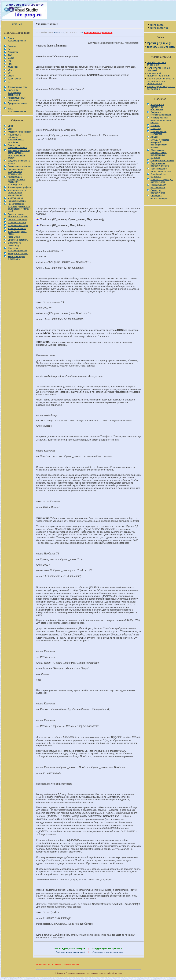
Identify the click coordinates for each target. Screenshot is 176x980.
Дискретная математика (19, 166)
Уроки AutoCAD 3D (17, 229)
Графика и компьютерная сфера (161, 114)
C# (9, 73)
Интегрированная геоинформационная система (161, 120)
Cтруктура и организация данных (161, 197)
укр (21, 24)
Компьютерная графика (19, 187)
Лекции (154, 137)
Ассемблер (13, 52)
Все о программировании (17, 110)
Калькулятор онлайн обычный (159, 69)
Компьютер (156, 129)
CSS (10, 70)
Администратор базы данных (108, 952)
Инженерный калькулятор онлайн (159, 75)
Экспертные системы (18, 254)
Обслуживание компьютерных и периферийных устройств (159, 154)
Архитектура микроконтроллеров (17, 146)
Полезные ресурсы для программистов (162, 181)
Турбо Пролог (14, 79)
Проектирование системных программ (18, 215)
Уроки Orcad (14, 237)
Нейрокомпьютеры (17, 201)
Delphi (11, 76)
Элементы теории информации (16, 258)
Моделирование (16, 198)
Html (10, 64)
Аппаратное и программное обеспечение (157, 107)
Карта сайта (157, 25)
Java (10, 55)
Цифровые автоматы (18, 240)
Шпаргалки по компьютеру (14, 244)
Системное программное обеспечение (14, 92)
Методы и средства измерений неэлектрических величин (160, 144)
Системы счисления (17, 220)
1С (9, 82)
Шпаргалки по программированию (17, 249)
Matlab (11, 58)
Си (9, 49)
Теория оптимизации (18, 226)
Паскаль (12, 46)
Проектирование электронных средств (161, 170)
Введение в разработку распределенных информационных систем (19, 154)
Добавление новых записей (70, 952)
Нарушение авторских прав (98, 33)
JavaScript (13, 67)
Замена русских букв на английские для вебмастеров (161, 81)
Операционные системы (162, 160)
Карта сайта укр (159, 28)
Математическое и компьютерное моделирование (17, 193)
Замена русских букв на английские (161, 88)
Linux (10, 126)
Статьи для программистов (158, 192)
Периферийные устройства (158, 175)
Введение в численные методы (19, 162)
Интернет (155, 126)
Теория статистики (17, 223)
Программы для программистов (158, 186)
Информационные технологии (17, 99)
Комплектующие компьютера (158, 133)
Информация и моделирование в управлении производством (16, 181)
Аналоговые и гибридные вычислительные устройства (16, 138)
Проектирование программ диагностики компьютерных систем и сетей (19, 208)
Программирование (17, 103)
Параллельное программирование (160, 165)
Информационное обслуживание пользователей (16, 172)
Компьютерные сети (17, 87)
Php (10, 61)
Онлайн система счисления (157, 64)
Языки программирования (17, 40)
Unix (10, 129)
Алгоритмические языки (19, 132)
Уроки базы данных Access (17, 233)
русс (14, 24)
